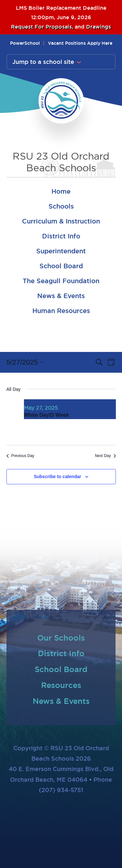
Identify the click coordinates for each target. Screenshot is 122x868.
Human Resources (61, 311)
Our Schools (61, 638)
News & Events (61, 296)
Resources (61, 685)
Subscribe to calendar (57, 476)
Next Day (105, 456)
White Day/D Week (46, 415)
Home (61, 191)
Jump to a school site (43, 62)
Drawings (99, 27)
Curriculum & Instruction (61, 221)
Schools (61, 206)
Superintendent (61, 251)
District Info (61, 236)
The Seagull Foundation (61, 281)
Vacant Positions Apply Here (80, 43)
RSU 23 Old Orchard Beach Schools (61, 162)
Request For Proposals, (43, 27)
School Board (61, 266)
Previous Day (20, 456)
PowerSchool (25, 43)
